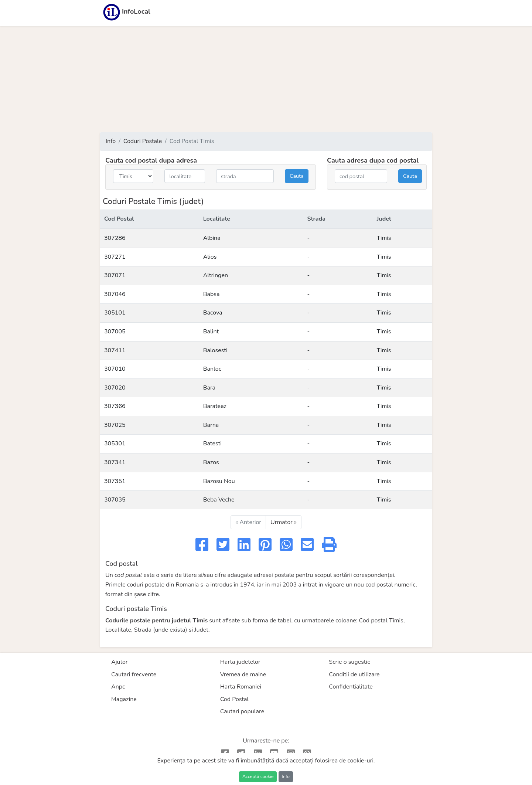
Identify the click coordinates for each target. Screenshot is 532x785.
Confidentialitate (351, 687)
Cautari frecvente (134, 674)
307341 (115, 462)
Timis (384, 238)
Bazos (211, 462)
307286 (115, 238)
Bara (209, 388)
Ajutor (120, 662)
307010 (115, 369)
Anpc (118, 687)
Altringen (216, 275)
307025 (115, 425)
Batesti (212, 444)
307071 (115, 275)
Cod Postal (235, 699)
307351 (115, 481)
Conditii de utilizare (354, 674)
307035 (115, 500)
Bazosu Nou (219, 481)
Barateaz (215, 406)
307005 (115, 332)
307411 (115, 350)
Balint (211, 332)
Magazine (124, 699)
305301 (115, 444)
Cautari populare (242, 711)
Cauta (297, 176)
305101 (115, 313)
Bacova (213, 313)
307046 (115, 294)
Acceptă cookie (258, 776)
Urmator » (284, 522)
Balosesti (215, 350)
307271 (115, 257)
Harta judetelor (240, 662)
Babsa (212, 294)
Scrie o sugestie (349, 662)
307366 (115, 406)
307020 (115, 388)
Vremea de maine (243, 674)
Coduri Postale (143, 141)
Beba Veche (219, 500)
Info (111, 141)
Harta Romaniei (241, 687)
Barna (211, 425)
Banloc (212, 369)
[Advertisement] (266, 79)
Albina (212, 238)
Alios (210, 257)
